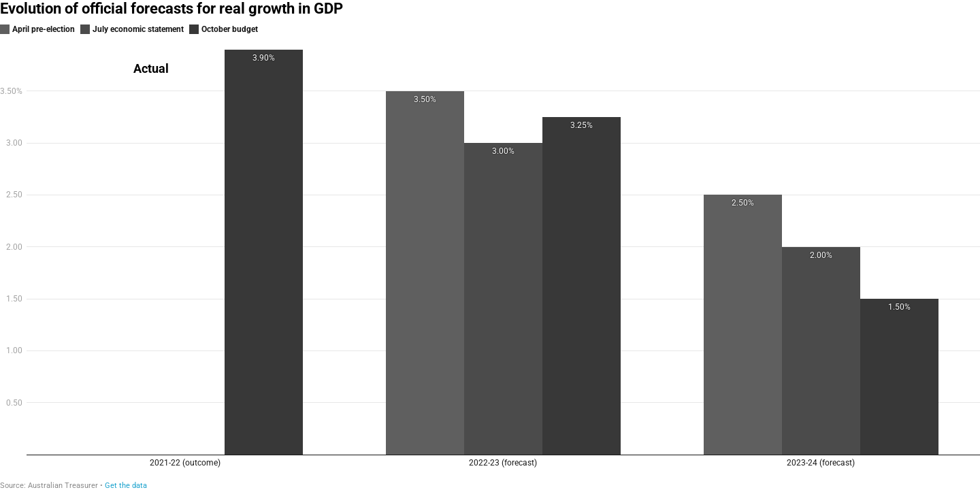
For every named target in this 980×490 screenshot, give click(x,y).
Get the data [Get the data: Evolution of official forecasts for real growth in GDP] (126, 486)
